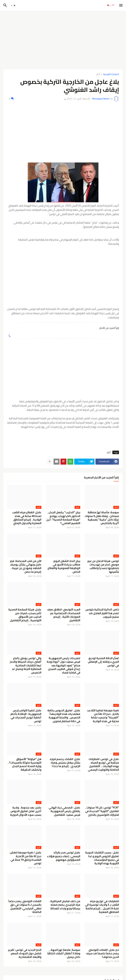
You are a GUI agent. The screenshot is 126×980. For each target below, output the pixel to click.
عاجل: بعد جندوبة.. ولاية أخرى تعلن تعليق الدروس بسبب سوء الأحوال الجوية (26, 811)
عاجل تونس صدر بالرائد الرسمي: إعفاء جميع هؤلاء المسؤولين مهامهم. (64, 856)
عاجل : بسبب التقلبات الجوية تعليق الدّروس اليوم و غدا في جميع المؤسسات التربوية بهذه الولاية (102, 858)
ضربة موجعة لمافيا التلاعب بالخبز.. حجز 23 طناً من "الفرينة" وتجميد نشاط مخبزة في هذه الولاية (103, 716)
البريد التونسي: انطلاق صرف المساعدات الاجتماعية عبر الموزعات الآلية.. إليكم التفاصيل (64, 615)
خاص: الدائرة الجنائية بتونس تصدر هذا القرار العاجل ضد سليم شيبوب (102, 613)
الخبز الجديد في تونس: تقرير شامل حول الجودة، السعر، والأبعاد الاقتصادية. (25, 954)
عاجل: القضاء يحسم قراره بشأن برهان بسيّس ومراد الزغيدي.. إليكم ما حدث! (65, 763)
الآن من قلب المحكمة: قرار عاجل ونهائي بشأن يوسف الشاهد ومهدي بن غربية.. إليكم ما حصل (26, 566)
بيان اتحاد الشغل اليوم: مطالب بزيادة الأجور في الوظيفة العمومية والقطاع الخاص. (64, 566)
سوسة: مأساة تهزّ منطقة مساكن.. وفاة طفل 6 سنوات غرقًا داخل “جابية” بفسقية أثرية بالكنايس (102, 518)
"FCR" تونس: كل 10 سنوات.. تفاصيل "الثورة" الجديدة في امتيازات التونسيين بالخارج (102, 811)
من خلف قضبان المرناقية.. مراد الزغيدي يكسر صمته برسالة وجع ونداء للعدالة (65, 905)
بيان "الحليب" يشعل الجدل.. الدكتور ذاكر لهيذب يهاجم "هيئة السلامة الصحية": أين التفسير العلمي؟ (63, 518)
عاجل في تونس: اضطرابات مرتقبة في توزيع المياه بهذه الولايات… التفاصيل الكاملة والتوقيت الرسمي (103, 765)
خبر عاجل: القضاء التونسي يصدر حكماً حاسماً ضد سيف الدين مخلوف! (102, 954)
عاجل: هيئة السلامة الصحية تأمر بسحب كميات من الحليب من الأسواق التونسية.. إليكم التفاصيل (25, 615)
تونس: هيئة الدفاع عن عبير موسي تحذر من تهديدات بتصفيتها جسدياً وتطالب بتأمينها (103, 566)
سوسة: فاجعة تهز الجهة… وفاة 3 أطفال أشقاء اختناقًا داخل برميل (64, 954)
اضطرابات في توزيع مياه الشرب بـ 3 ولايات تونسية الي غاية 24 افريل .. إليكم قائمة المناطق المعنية (102, 907)
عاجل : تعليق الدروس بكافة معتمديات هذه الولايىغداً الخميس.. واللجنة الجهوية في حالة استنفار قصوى (64, 716)
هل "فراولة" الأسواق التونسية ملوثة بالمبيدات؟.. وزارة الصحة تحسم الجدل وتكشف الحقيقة (24, 765)
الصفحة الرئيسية (111, 74)
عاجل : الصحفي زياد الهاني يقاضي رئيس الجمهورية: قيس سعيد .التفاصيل (64, 811)
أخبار (98, 74)
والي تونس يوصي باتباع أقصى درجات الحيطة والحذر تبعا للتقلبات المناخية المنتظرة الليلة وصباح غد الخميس (26, 665)
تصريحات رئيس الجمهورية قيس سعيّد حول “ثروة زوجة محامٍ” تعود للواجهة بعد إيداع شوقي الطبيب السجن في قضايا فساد (63, 665)
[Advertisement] (63, 40)
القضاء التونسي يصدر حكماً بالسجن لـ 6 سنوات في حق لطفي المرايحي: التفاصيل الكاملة (25, 907)
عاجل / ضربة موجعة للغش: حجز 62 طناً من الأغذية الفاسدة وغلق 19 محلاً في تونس (25, 858)
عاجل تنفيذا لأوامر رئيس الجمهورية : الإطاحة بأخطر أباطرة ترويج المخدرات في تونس (26, 716)
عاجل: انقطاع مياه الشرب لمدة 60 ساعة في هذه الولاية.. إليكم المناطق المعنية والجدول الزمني (27, 518)
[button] (121, 5)
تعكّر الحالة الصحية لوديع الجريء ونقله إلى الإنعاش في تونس (103, 662)
